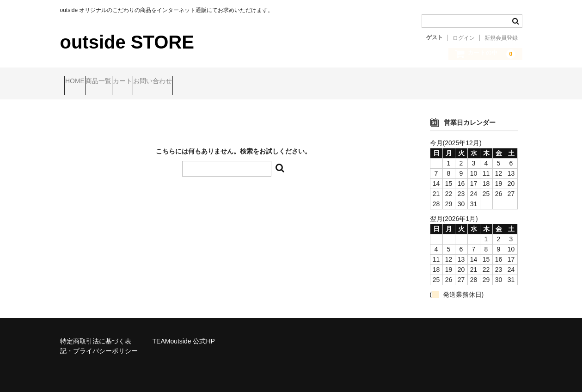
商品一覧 (121, 82)
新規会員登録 (501, 38)
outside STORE (127, 42)
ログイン (464, 38)
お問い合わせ (210, 82)
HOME (79, 82)
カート (162, 82)
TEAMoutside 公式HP (184, 333)
